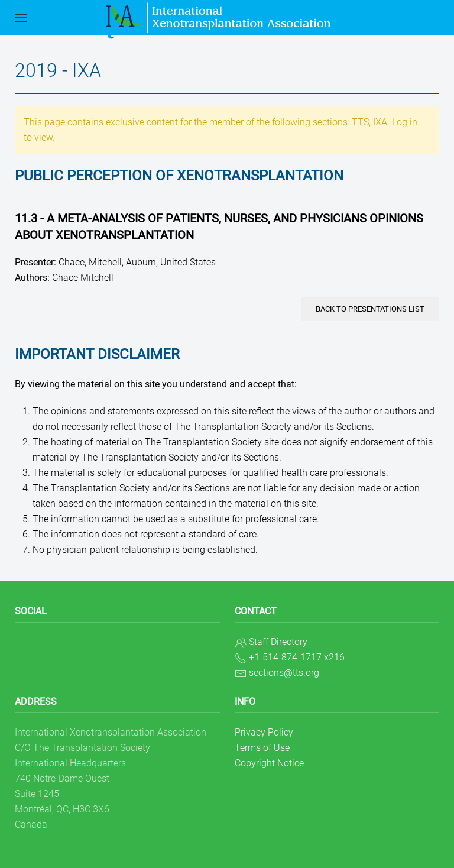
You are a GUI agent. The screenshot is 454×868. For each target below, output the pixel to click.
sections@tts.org (284, 673)
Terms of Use (262, 748)
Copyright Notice (269, 763)
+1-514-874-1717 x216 (297, 657)
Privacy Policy (264, 732)
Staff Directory (278, 642)
